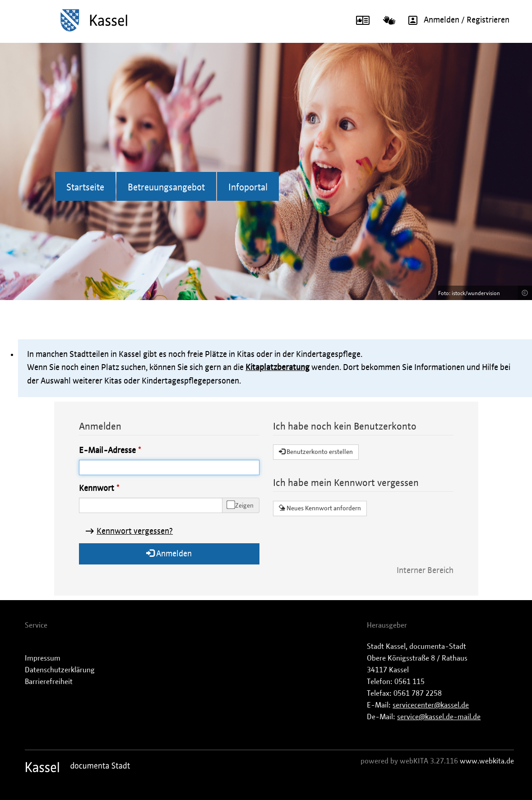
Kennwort (97, 489)
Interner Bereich (425, 571)
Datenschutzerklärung (60, 670)
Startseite (85, 188)
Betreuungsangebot (166, 188)
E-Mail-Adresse (107, 451)
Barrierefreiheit (49, 682)
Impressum (43, 658)
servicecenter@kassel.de (431, 705)
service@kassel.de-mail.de (439, 717)
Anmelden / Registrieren (456, 20)
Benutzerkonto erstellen (316, 452)
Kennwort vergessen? (135, 532)
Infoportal (248, 188)
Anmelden (169, 553)
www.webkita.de (487, 761)
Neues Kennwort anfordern (320, 508)
